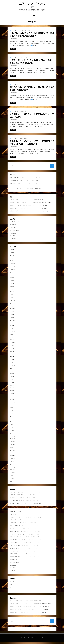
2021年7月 (12, 416)
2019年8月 (12, 481)
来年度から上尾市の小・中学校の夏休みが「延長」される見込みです (25, 548)
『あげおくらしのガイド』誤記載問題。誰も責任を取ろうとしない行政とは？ (32, 36)
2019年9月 (12, 478)
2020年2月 (12, 464)
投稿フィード (13, 587)
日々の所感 (12, 238)
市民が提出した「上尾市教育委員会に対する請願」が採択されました (25, 186)
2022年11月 (12, 370)
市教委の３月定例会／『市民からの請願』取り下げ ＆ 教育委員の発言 (25, 191)
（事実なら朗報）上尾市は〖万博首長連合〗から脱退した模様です (25, 545)
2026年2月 (12, 260)
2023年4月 (12, 356)
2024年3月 (12, 325)
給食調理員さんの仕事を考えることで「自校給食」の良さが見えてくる (26, 550)
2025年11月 (12, 269)
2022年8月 (12, 379)
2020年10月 (12, 441)
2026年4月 (12, 255)
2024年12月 (12, 300)
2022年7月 (12, 382)
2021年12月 (12, 402)
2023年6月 (12, 351)
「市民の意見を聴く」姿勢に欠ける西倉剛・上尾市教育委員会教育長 (25, 539)
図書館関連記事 (13, 227)
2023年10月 (12, 339)
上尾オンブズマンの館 (32, 6)
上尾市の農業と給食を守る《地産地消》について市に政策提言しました (26, 525)
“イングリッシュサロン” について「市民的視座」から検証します (24, 553)
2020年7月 (12, 450)
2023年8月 (12, 345)
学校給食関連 (13, 230)
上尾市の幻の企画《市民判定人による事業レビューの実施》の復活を (25, 183)
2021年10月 (12, 407)
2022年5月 (12, 387)
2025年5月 (12, 286)
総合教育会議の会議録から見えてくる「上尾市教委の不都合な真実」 (25, 559)
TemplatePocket (32, 640)
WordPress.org (13, 592)
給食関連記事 (13, 241)
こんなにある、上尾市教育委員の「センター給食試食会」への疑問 (25, 536)
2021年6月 (12, 419)
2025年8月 (12, 277)
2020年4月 (12, 458)
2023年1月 (12, 365)
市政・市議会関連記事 (26, 32)
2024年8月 (12, 311)
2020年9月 (12, 444)
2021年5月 (12, 421)
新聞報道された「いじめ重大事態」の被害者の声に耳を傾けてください (26, 208)
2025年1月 (12, 297)
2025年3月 (12, 291)
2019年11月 (12, 472)
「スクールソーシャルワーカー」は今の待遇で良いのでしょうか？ (25, 188)
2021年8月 (12, 413)
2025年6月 (12, 283)
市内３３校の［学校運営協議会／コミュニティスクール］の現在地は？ (26, 180)
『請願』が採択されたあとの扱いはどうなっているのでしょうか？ (25, 556)
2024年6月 (12, 317)
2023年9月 (12, 342)
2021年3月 (12, 427)
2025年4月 (12, 289)
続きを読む (13, 51)
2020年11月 (12, 438)
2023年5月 (12, 354)
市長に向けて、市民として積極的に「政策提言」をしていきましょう (25, 531)
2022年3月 (12, 393)
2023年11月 (12, 337)
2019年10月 (12, 475)
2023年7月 (12, 348)
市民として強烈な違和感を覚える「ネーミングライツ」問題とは (24, 528)
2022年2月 (12, 396)
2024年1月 (12, 331)
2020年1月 (12, 467)
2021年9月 (12, 410)
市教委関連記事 (24, 113)
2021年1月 (12, 433)
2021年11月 (12, 404)
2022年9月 (12, 376)
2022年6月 (12, 385)
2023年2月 (12, 362)
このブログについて (25, 59)
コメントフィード (14, 589)
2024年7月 (12, 314)
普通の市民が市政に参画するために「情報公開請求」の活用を (24, 522)
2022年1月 (12, 399)
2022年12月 (12, 368)
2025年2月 (12, 294)
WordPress (42, 640)
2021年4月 (12, 424)
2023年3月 (12, 359)
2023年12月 (12, 334)
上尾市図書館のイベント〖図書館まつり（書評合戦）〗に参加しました (26, 542)
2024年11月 (12, 303)
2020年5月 (12, 455)
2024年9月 (12, 308)
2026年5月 (12, 252)
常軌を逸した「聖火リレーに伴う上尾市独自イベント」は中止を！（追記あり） (32, 145)
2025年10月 (12, 272)
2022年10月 (12, 373)
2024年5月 (12, 320)
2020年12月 (12, 436)
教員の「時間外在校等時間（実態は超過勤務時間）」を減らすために (25, 534)
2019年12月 (12, 469)
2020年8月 (12, 447)
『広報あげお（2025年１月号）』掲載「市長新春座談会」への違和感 (25, 519)
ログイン (12, 584)
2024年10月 (12, 306)
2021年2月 (12, 430)
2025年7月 (12, 280)
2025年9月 (12, 274)
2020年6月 (12, 452)
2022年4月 (12, 390)
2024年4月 (12, 322)
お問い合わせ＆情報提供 (15, 514)
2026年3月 (12, 257)
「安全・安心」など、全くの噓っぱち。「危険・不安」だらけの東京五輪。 (32, 63)
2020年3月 (12, 461)
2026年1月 (12, 263)
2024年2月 (12, 328)
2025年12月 (12, 266)
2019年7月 (12, 484)
